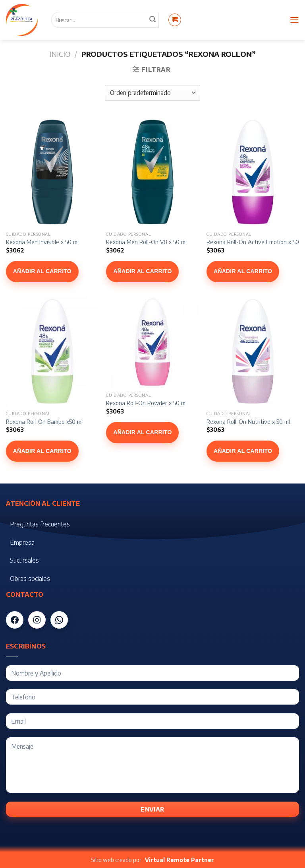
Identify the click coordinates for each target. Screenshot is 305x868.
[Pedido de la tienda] (152, 93)
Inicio (60, 54)
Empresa (22, 542)
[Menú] (294, 20)
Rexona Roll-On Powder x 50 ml (146, 403)
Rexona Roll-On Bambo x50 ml (44, 421)
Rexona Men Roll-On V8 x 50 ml (146, 242)
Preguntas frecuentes (40, 524)
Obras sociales (30, 579)
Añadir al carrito (42, 271)
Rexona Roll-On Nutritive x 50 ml (248, 421)
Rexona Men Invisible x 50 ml (42, 242)
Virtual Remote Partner (180, 860)
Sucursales (24, 560)
